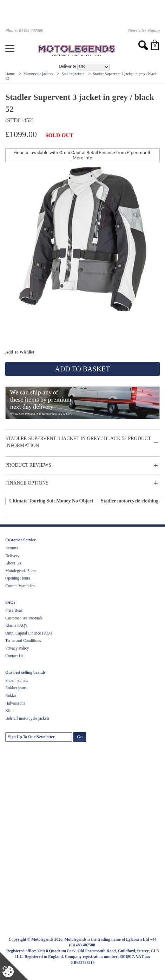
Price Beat (14, 610)
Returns (12, 548)
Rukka (11, 695)
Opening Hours (18, 578)
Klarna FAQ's (16, 625)
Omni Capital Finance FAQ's (29, 633)
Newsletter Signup (144, 30)
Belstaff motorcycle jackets (27, 718)
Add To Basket (82, 369)
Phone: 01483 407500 (24, 30)
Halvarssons (15, 703)
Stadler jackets (73, 74)
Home (11, 74)
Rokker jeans (16, 688)
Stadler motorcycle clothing (130, 501)
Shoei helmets (17, 680)
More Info (82, 158)
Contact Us (14, 656)
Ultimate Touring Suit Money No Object (51, 501)
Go (80, 737)
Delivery (12, 556)
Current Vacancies (20, 586)
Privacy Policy (17, 648)
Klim (9, 711)
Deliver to (68, 66)
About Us (13, 563)
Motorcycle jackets (39, 74)
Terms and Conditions (23, 640)
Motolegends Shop (21, 571)
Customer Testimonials (24, 618)
